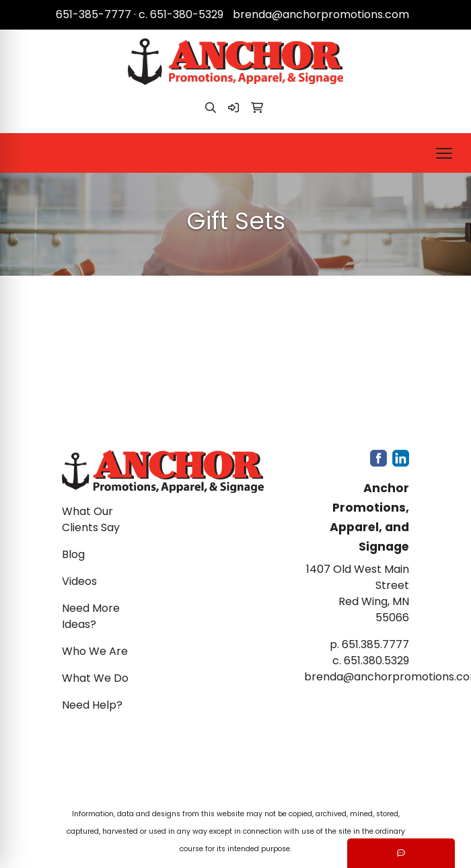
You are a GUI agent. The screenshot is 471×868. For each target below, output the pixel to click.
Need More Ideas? (91, 616)
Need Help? (92, 705)
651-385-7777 (94, 14)
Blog (73, 554)
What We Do (95, 678)
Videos (79, 581)
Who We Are (95, 651)
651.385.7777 (375, 644)
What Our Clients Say (91, 519)
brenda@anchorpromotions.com (321, 14)
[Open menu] (444, 153)
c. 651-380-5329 (181, 14)
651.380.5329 (376, 661)
